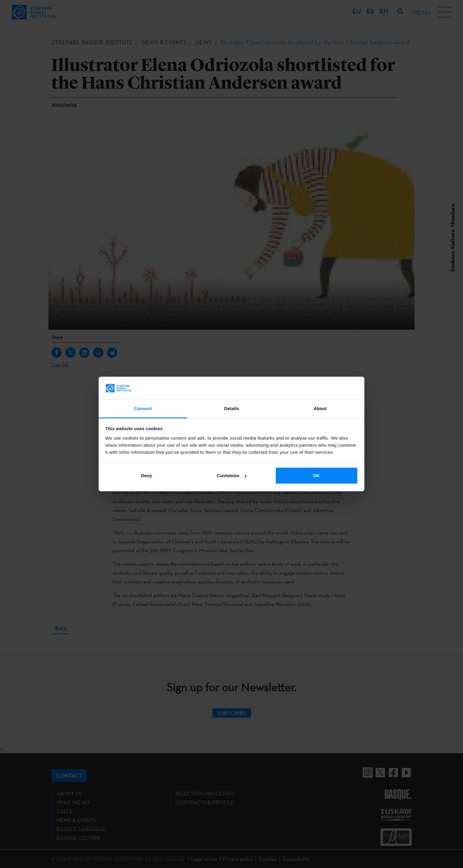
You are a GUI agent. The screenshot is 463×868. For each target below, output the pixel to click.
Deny (147, 476)
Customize (232, 476)
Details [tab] (231, 408)
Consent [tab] (143, 408)
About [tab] (320, 408)
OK (316, 476)
